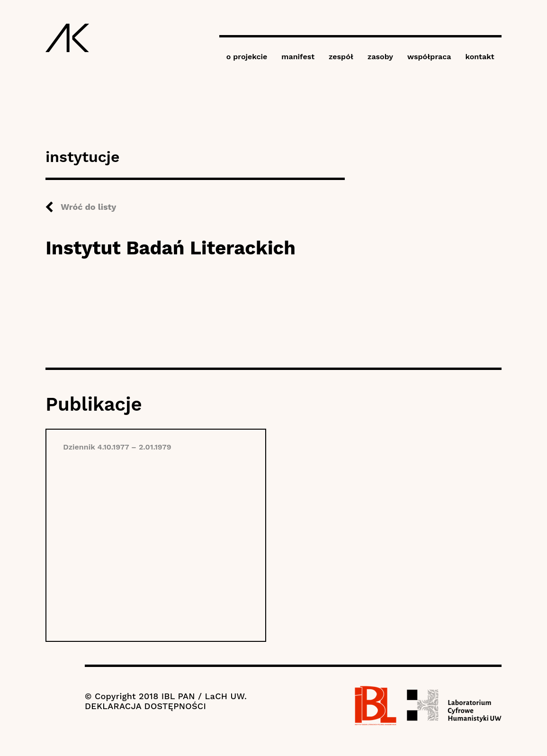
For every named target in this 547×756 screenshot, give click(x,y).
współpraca (429, 57)
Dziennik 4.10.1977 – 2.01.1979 (117, 447)
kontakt (480, 57)
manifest (298, 57)
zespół (341, 57)
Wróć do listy (88, 207)
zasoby (380, 57)
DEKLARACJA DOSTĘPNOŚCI (145, 706)
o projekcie (247, 57)
